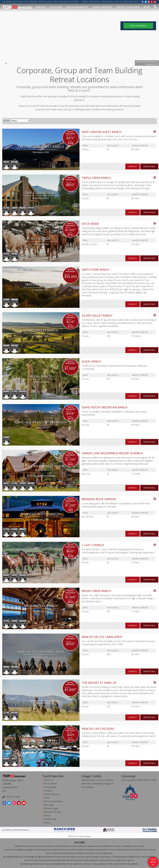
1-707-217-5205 (11, 797)
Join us (118, 2)
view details (149, 166)
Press (85, 2)
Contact (48, 791)
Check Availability (77, 7)
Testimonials (107, 2)
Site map (49, 805)
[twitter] (146, 2)
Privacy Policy (51, 784)
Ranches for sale (53, 812)
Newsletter (94, 2)
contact (133, 166)
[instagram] (149, 2)
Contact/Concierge (128, 7)
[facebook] (143, 2)
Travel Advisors (102, 7)
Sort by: (6, 121)
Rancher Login (51, 808)
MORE (147, 7)
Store (47, 798)
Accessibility (50, 787)
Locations (56, 7)
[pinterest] (152, 2)
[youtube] (155, 2)
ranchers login (131, 2)
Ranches (41, 7)
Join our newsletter (54, 801)
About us (49, 780)
